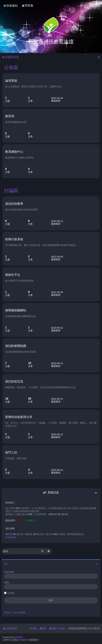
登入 (7, 563)
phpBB (19, 637)
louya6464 (11, 537)
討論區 (11, 190)
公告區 (11, 67)
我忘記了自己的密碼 (15, 612)
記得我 (11, 593)
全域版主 (30, 520)
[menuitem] (28, 6)
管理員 (20, 520)
